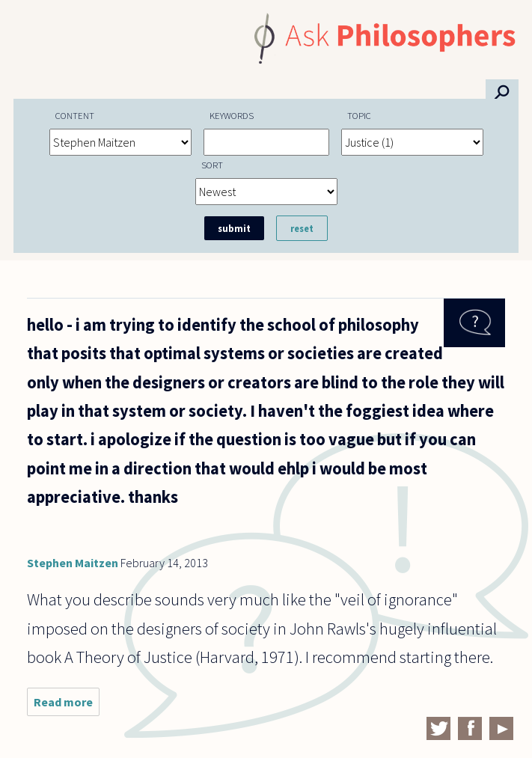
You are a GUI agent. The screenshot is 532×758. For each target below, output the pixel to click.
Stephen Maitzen (73, 563)
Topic (359, 115)
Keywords (232, 115)
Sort (212, 165)
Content (75, 115)
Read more (67, 705)
